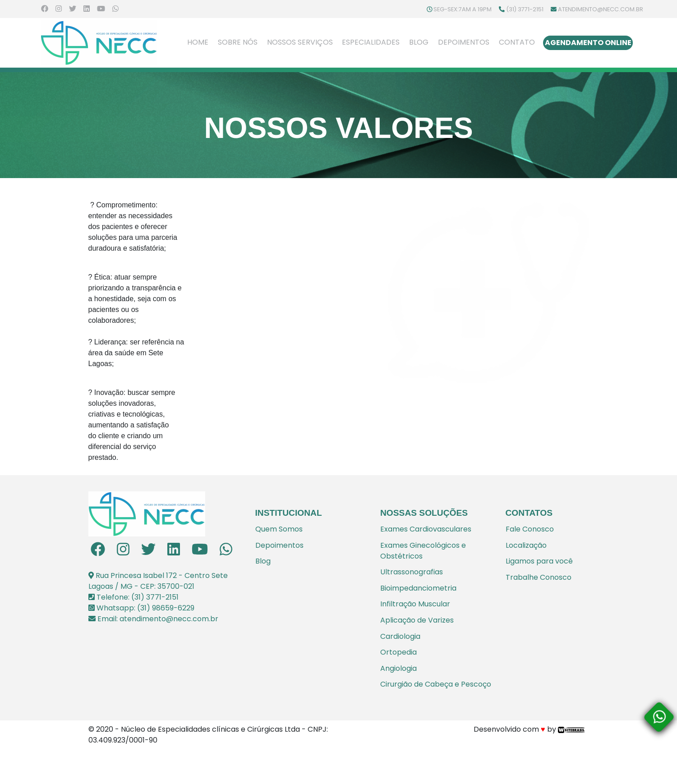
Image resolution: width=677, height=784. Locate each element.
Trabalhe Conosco (539, 577)
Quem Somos (279, 529)
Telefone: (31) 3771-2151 (134, 597)
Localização (526, 545)
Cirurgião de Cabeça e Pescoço (436, 684)
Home (198, 42)
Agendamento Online (588, 43)
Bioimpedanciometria (418, 588)
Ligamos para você (539, 561)
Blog (419, 42)
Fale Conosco (530, 529)
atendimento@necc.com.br (597, 9)
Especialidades (371, 42)
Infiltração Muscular (415, 604)
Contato (517, 42)
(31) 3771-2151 (521, 9)
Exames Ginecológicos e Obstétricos (423, 551)
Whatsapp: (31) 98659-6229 (141, 608)
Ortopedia (398, 652)
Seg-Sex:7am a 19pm (459, 9)
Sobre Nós (238, 42)
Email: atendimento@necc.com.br (153, 619)
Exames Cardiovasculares (426, 529)
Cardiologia (400, 636)
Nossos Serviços (300, 42)
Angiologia (398, 668)
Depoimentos (464, 42)
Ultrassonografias (412, 572)
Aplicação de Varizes (417, 620)
